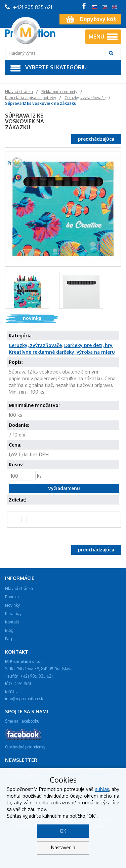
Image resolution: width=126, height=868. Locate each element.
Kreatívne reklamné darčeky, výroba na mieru (62, 352)
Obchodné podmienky (25, 747)
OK (63, 831)
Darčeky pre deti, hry (88, 345)
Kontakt (12, 622)
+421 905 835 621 (29, 7)
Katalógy (13, 614)
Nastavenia (63, 847)
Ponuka (12, 597)
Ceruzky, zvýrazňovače (35, 345)
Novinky (12, 605)
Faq (9, 639)
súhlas (102, 789)
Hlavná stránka (19, 588)
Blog (9, 630)
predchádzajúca (96, 139)
